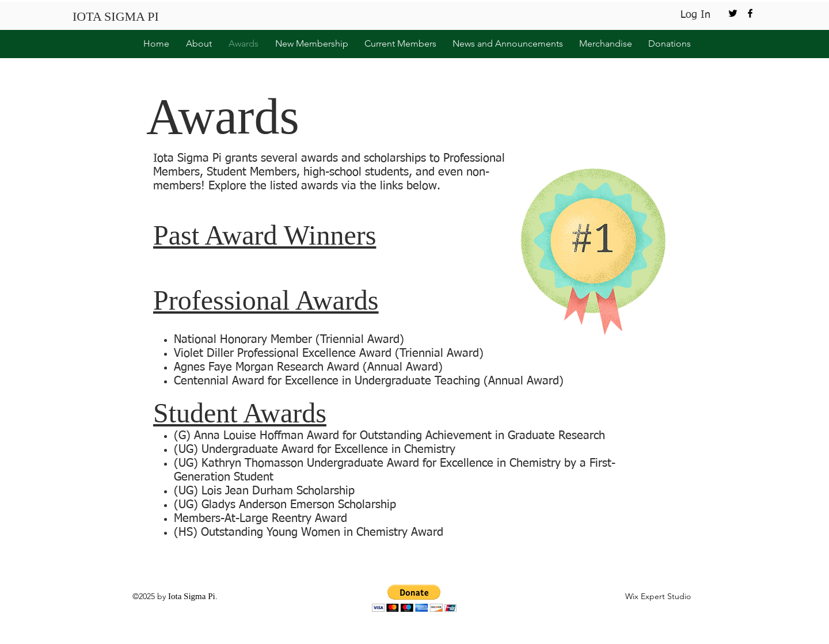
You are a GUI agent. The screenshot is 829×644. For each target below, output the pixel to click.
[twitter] (733, 13)
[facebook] (750, 13)
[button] (196, 44)
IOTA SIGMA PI (116, 16)
